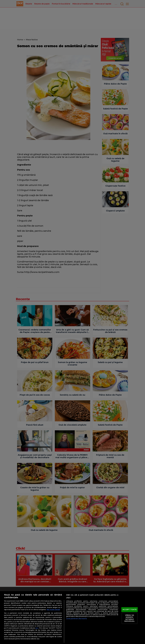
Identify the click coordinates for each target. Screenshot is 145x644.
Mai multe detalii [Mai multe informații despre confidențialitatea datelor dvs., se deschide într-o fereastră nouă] (53, 610)
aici (37, 628)
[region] (72, 618)
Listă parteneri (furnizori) (76, 619)
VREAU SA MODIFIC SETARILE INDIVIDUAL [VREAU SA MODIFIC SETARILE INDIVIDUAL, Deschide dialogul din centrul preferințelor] (129, 618)
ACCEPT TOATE (130, 609)
